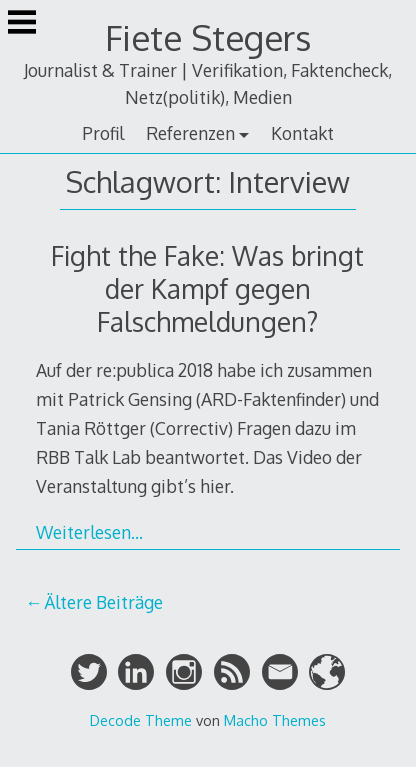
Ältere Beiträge (103, 602)
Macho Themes (275, 720)
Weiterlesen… (89, 532)
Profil (103, 133)
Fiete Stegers (208, 37)
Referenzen (190, 133)
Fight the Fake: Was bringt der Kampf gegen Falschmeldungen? (207, 288)
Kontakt (302, 133)
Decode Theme (141, 720)
